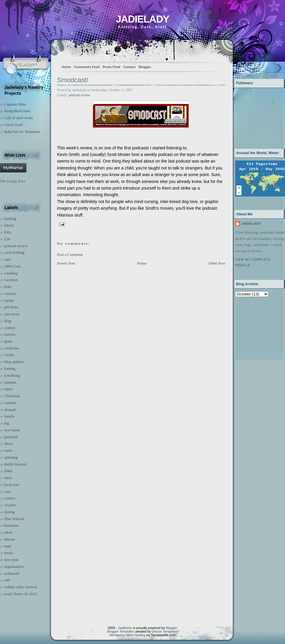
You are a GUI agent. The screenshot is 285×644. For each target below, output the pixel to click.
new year (11, 560)
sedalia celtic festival (21, 587)
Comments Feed (87, 67)
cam (7, 491)
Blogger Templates (121, 631)
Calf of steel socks (19, 118)
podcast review (16, 246)
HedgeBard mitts (17, 111)
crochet (10, 505)
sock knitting (14, 252)
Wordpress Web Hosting (127, 635)
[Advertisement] (254, 328)
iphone (9, 539)
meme (9, 300)
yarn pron (12, 314)
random (10, 382)
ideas (8, 532)
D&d (8, 471)
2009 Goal (12, 266)
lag (7, 423)
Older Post (217, 263)
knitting (10, 219)
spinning (11, 457)
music (9, 553)
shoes (9, 443)
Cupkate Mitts (15, 104)
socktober (12, 348)
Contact (129, 67)
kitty (8, 232)
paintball (11, 437)
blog (8, 321)
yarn (8, 259)
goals (8, 341)
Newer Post (66, 263)
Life (7, 239)
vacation (11, 280)
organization (14, 566)
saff (7, 580)
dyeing (9, 512)
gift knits (11, 307)
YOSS (9, 355)
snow (8, 450)
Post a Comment (70, 255)
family (9, 416)
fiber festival (14, 519)
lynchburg (12, 375)
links (8, 287)
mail (8, 546)
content (10, 403)
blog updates (14, 362)
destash (10, 410)
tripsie (9, 225)
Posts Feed (111, 67)
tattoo (9, 389)
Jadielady (142, 19)
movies (10, 334)
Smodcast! (73, 80)
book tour (12, 485)
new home (12, 430)
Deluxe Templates (165, 631)
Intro (8, 478)
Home (66, 67)
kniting (10, 368)
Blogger (145, 67)
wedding (11, 273)
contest (10, 328)
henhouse (12, 525)
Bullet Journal (15, 464)
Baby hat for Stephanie (22, 132)
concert (10, 294)
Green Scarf (13, 125)
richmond (12, 573)
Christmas (12, 396)
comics (10, 498)
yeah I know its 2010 (21, 594)
